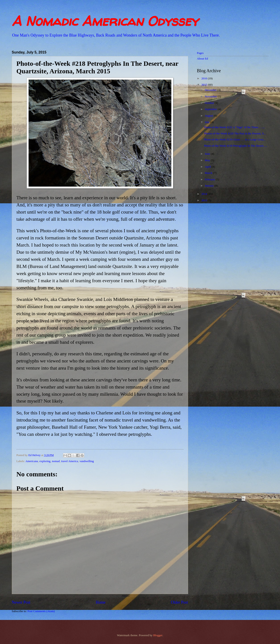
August (209, 116)
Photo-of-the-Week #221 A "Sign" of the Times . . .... (234, 127)
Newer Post (21, 602)
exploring (45, 461)
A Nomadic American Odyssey (105, 21)
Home (101, 602)
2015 (204, 85)
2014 (204, 194)
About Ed (203, 59)
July (208, 122)
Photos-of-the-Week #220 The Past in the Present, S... (235, 134)
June (208, 154)
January (210, 186)
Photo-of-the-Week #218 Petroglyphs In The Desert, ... (236, 146)
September (211, 109)
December (211, 90)
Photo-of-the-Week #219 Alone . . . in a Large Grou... (235, 140)
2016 (204, 78)
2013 (204, 200)
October (210, 103)
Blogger (158, 635)
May (208, 160)
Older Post (179, 602)
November (211, 97)
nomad (56, 461)
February (210, 179)
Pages (200, 53)
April (208, 167)
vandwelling (87, 461)
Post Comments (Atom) (41, 611)
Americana (32, 461)
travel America (70, 461)
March (209, 173)
